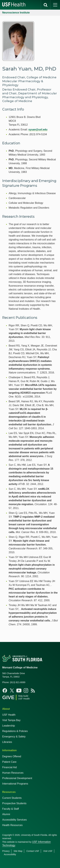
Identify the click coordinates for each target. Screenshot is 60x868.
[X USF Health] (12, 690)
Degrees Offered (12, 756)
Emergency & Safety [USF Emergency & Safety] (14, 737)
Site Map (18, 851)
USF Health (9, 715)
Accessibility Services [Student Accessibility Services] (14, 820)
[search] (46, 5)
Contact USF (33, 851)
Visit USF (48, 851)
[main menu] (55, 5)
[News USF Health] (33, 690)
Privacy (6, 851)
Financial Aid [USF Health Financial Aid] (10, 767)
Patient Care (9, 762)
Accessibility (10, 854)
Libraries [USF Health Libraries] (7, 742)
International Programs (15, 784)
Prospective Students (14, 803)
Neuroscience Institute (16, 13)
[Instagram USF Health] (26, 690)
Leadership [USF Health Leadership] (9, 726)
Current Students (12, 798)
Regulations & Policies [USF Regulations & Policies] (15, 731)
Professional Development (17, 778)
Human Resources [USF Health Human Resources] (13, 773)
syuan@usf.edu (38, 130)
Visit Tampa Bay (11, 720)
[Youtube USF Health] (19, 690)
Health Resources (12, 825)
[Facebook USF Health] (5, 690)
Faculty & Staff (11, 809)
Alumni (6, 814)
